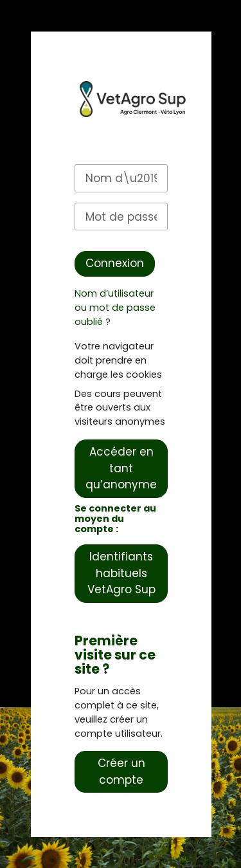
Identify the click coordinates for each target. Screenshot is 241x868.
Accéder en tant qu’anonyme (121, 468)
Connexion (115, 263)
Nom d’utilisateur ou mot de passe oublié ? (115, 308)
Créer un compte (121, 771)
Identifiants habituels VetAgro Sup (121, 573)
